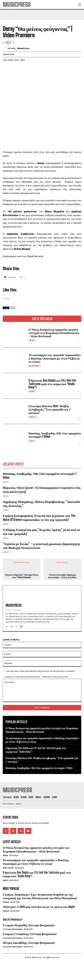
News (32, 340)
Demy (13, 308)
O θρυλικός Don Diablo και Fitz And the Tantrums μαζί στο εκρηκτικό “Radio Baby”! (52, 384)
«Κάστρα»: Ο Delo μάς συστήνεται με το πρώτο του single (39, 907)
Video (32, 441)
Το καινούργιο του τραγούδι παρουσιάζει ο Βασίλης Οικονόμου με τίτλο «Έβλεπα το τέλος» (55, 358)
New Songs (34, 366)
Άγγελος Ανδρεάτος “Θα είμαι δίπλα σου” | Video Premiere (22, 576)
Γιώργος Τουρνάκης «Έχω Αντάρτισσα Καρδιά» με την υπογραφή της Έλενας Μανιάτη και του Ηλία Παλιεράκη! (40, 896)
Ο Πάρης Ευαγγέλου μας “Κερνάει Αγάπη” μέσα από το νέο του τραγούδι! (41, 532)
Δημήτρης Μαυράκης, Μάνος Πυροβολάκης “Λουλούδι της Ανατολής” (41, 504)
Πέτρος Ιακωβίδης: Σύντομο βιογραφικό (29, 943)
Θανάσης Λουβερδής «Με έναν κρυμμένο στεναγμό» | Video (55, 435)
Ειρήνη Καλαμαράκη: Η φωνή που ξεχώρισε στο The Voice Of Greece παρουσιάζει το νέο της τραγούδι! (39, 518)
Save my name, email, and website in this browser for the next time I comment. (40, 671)
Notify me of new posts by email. (55, 677)
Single (32, 417)
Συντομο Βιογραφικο (13, 929)
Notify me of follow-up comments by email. (23, 677)
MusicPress (23, 48)
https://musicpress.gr (13, 610)
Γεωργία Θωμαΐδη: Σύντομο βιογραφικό (29, 925)
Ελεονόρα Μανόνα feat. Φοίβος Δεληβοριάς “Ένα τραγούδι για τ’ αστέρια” (50, 409)
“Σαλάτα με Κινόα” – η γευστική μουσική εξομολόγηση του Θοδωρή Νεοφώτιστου (41, 546)
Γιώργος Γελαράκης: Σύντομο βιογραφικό (30, 934)
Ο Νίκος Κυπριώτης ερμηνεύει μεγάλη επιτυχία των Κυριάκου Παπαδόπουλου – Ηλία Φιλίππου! (54, 333)
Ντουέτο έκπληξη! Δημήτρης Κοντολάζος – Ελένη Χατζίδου (62, 576)
